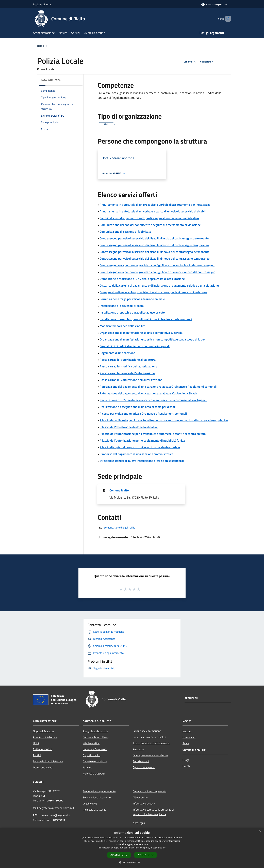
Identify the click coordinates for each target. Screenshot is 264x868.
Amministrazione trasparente (150, 791)
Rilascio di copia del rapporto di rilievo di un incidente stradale (140, 447)
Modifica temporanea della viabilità (122, 326)
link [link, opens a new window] (164, 848)
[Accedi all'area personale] (214, 4)
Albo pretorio (140, 797)
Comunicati (189, 737)
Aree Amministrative (45, 737)
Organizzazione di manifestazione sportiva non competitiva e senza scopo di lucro (152, 339)
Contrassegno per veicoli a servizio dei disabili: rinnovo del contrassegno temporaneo (155, 259)
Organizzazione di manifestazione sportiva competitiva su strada (141, 333)
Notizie (187, 731)
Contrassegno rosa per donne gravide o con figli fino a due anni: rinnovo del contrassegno (158, 272)
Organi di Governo (43, 731)
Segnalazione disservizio (97, 797)
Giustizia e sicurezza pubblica (149, 737)
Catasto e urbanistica (95, 761)
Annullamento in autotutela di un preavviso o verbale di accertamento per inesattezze (155, 205)
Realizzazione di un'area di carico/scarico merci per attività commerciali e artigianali (153, 400)
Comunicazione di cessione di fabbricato (125, 232)
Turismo (87, 767)
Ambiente (138, 749)
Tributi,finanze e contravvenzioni (151, 743)
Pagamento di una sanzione (117, 353)
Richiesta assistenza (94, 810)
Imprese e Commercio (95, 749)
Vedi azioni (208, 62)
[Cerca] (227, 19)
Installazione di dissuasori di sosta (122, 306)
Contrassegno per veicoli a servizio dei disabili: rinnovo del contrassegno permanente (155, 252)
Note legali (139, 823)
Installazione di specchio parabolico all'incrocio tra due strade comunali (146, 319)
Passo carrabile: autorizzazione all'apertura (128, 360)
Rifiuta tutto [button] (146, 855)
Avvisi (186, 743)
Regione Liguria (42, 4)
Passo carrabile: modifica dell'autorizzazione (128, 366)
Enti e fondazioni (43, 749)
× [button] (260, 831)
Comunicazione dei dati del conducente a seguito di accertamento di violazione (150, 225)
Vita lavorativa (91, 743)
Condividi (191, 62)
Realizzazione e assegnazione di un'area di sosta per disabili (138, 407)
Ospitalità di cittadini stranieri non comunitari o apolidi (135, 346)
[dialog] (132, 848)
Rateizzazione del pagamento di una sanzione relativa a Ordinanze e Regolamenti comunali (158, 387)
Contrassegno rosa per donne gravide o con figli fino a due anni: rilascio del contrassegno (157, 265)
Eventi (186, 766)
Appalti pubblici (92, 755)
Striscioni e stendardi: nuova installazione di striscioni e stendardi (142, 461)
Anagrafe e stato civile (96, 731)
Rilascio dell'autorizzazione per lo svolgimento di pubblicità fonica (142, 440)
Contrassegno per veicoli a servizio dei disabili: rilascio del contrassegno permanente (154, 238)
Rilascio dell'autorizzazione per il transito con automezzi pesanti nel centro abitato (153, 434)
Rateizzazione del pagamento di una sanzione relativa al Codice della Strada (148, 393)
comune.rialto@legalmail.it (119, 528)
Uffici (36, 743)
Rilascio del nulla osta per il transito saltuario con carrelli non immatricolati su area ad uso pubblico (164, 420)
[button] (132, 862)
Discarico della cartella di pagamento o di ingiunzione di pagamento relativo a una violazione (159, 285)
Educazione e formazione (147, 731)
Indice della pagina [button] (51, 80)
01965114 (59, 820)
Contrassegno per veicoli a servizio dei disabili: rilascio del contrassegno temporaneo (154, 245)
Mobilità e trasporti (94, 773)
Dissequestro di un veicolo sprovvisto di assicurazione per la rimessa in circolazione (153, 292)
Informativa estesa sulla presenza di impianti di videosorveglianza (153, 812)
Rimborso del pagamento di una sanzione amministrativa (136, 454)
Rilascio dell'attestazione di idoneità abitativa (129, 427)
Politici (37, 755)
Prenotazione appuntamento (99, 791)
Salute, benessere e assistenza (150, 755)
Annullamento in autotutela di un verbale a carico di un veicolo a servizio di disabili (153, 211)
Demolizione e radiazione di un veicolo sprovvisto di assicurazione (142, 279)
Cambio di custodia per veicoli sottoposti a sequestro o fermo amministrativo (149, 218)
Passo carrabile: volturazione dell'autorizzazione (131, 380)
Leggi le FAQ (90, 803)
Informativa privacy (144, 803)
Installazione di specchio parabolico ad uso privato (132, 312)
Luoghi (186, 760)
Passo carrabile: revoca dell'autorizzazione (127, 373)
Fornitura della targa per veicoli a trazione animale (132, 299)
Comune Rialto (119, 490)
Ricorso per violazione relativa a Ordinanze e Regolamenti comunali (143, 414)
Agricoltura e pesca (144, 767)
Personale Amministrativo (48, 761)
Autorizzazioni (141, 761)
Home (40, 46)
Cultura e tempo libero (96, 737)
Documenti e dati (43, 767)
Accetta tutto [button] (119, 855)
